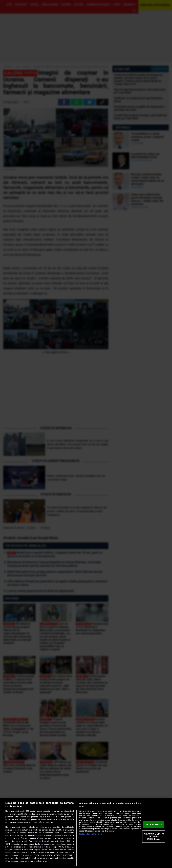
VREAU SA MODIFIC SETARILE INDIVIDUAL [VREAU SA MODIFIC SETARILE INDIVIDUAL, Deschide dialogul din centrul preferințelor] (154, 836)
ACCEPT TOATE (154, 825)
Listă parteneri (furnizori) (91, 834)
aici (44, 847)
